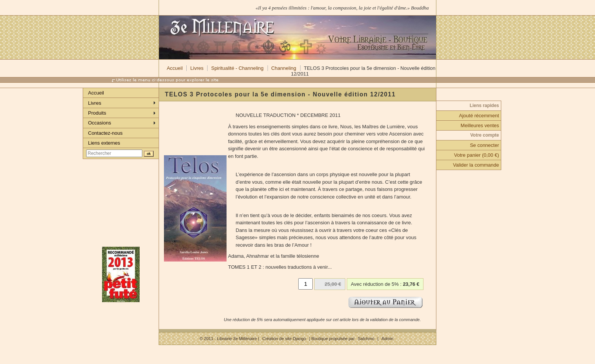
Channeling (284, 68)
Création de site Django (284, 339)
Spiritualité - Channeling (237, 68)
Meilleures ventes (480, 125)
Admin (387, 339)
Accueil (175, 68)
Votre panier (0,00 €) (476, 155)
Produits (97, 113)
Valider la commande (476, 165)
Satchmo (366, 339)
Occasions (100, 123)
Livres (197, 68)
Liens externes (104, 143)
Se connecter (484, 145)
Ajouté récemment (479, 116)
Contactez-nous (105, 133)
